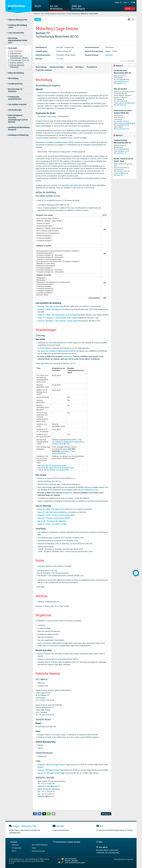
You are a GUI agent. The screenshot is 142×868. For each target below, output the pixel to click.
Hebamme (109, 55)
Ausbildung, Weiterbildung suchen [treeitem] (17, 26)
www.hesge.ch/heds (123, 125)
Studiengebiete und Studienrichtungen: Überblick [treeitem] (19, 57)
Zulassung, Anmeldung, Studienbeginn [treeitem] (17, 66)
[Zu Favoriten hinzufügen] (133, 19)
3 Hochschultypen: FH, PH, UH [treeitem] (19, 60)
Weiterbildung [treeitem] (13, 78)
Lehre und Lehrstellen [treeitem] (16, 33)
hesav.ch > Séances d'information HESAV (54, 518)
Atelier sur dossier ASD (59, 470)
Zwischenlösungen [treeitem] (15, 110)
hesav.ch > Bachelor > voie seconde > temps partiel (58, 321)
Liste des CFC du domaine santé (53, 466)
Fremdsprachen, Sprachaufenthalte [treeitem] (15, 98)
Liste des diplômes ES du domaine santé (58, 468)
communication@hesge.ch (127, 103)
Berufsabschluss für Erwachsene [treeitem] (15, 90)
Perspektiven (92, 67)
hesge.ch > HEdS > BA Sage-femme (51, 309)
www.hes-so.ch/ (122, 83)
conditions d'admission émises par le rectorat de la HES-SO (68, 443)
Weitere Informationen (121, 129)
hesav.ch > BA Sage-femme (48, 306)
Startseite (37, 14)
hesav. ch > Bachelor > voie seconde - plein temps (57, 318)
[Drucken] (129, 19)
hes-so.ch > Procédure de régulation (52, 521)
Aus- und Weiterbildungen (40, 845)
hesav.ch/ (120, 175)
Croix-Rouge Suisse (90, 490)
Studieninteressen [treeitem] (16, 54)
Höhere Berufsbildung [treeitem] (16, 73)
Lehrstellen (15, 845)
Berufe (14, 851)
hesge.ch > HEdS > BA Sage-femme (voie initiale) (57, 315)
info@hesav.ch (123, 173)
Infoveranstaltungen (38, 851)
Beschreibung (41, 67)
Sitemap (116, 859)
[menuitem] (41, 6)
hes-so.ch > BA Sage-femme (49, 773)
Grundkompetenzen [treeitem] (15, 84)
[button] (35, 814)
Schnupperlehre (17, 848)
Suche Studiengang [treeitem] (16, 51)
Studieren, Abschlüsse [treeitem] (17, 63)
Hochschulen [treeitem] (13, 48)
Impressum (130, 859)
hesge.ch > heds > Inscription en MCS (52, 524)
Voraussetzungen (57, 67)
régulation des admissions (72, 185)
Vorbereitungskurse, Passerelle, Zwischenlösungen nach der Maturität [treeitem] (18, 119)
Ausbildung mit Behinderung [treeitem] (18, 135)
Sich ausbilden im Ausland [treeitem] (17, 104)
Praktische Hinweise (44, 70)
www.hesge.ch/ (121, 105)
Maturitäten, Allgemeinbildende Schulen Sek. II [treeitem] (18, 40)
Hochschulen (61, 14)
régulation (68, 356)
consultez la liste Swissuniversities (63, 452)
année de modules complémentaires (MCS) (56, 142)
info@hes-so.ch (123, 81)
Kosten (70, 67)
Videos (34, 848)
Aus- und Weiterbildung (49, 14)
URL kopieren (106, 814)
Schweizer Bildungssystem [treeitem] (18, 20)
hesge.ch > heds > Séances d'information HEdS (56, 515)
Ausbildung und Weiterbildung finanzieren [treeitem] (19, 128)
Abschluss (80, 67)
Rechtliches (123, 859)
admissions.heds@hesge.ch (49, 786)
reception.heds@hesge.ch (127, 123)
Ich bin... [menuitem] (130, 9)
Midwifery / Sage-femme (90, 14)
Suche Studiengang (73, 14)
